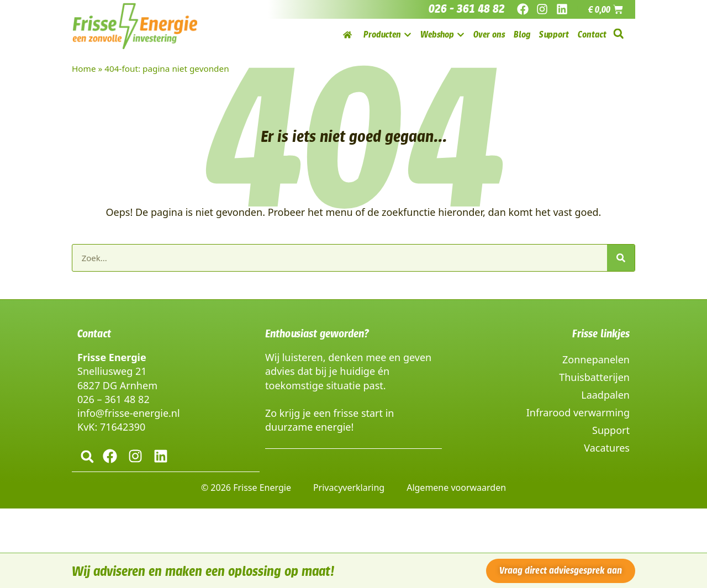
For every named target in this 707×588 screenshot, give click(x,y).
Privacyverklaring (349, 487)
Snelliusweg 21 (112, 371)
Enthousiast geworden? (317, 333)
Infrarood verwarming (578, 412)
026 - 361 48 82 (467, 9)
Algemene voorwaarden (456, 487)
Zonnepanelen (596, 359)
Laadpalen (605, 395)
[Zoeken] (621, 258)
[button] (618, 34)
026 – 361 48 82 (114, 399)
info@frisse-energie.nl (129, 413)
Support (611, 430)
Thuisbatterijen (594, 377)
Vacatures (607, 448)
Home (84, 68)
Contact (94, 333)
